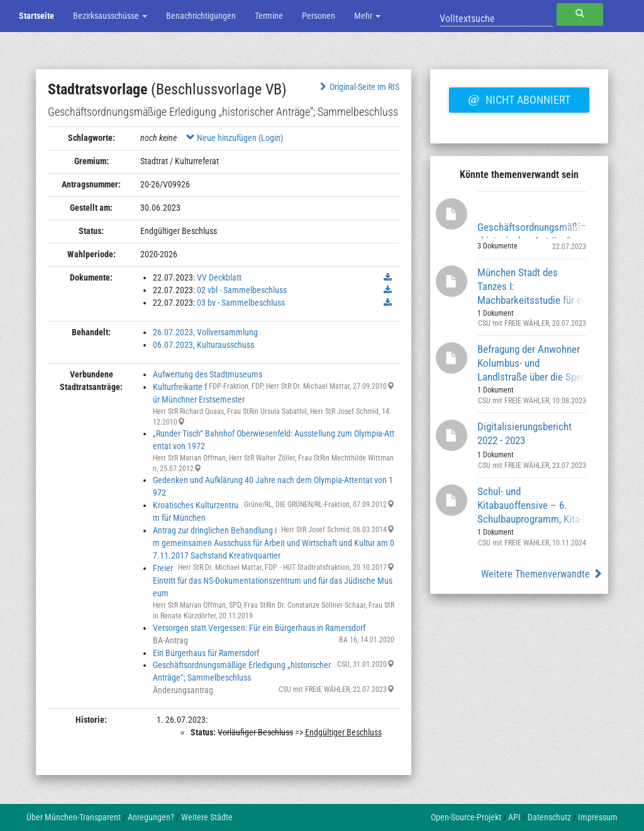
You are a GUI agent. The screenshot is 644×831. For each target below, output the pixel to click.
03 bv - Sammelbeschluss (241, 303)
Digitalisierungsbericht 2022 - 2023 (525, 433)
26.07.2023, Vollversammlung (205, 332)
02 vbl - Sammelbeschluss (242, 290)
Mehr (367, 16)
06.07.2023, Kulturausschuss (203, 345)
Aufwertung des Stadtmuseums (208, 374)
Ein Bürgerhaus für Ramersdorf (206, 653)
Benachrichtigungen (201, 16)
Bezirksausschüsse (110, 16)
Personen (319, 16)
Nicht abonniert (519, 98)
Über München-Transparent (74, 817)
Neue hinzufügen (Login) (235, 138)
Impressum (598, 817)
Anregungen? (151, 817)
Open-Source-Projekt (466, 817)
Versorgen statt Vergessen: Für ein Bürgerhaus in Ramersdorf (259, 628)
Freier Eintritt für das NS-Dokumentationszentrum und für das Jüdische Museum (273, 581)
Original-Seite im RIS (358, 87)
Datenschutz (549, 817)
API (514, 817)
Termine (269, 16)
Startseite (36, 16)
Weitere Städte (207, 817)
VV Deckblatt (219, 277)
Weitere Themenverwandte (542, 574)
